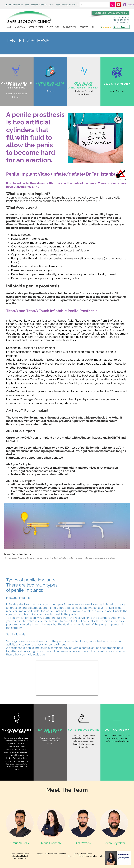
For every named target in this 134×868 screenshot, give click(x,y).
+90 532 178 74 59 (121, 17)
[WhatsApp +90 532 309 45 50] (110, 13)
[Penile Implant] (119, 5)
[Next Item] (125, 539)
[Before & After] (121, 27)
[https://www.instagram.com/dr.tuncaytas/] (112, 5)
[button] (53, 27)
